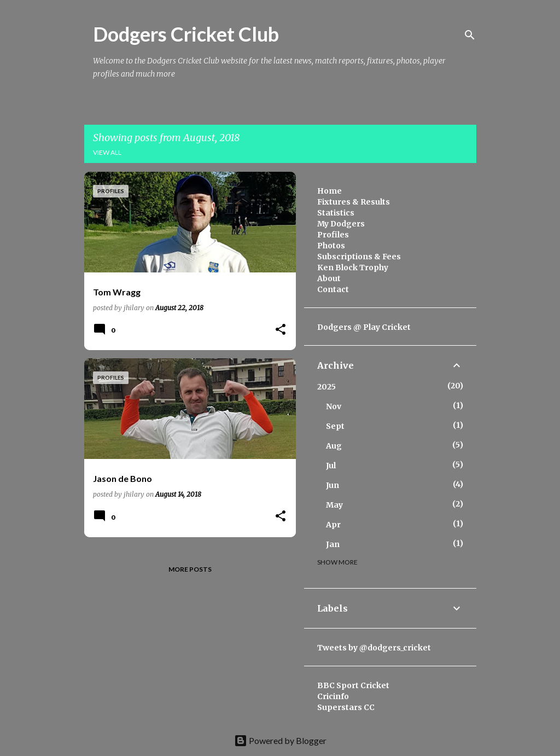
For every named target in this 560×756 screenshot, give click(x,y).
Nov (334, 406)
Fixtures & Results (354, 202)
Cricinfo (333, 696)
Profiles (333, 235)
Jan (333, 544)
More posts (190, 569)
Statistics (336, 213)
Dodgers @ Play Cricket (364, 327)
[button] (281, 330)
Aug (334, 446)
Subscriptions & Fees (359, 257)
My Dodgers (341, 224)
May (334, 505)
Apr (333, 525)
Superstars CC (346, 707)
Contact (333, 289)
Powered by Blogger (280, 740)
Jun (332, 485)
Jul (331, 466)
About (329, 278)
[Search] (470, 35)
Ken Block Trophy (353, 267)
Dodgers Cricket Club (186, 34)
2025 (326, 387)
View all (107, 152)
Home (329, 191)
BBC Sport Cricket (353, 685)
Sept (335, 426)
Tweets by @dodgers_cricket (374, 648)
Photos (331, 246)
